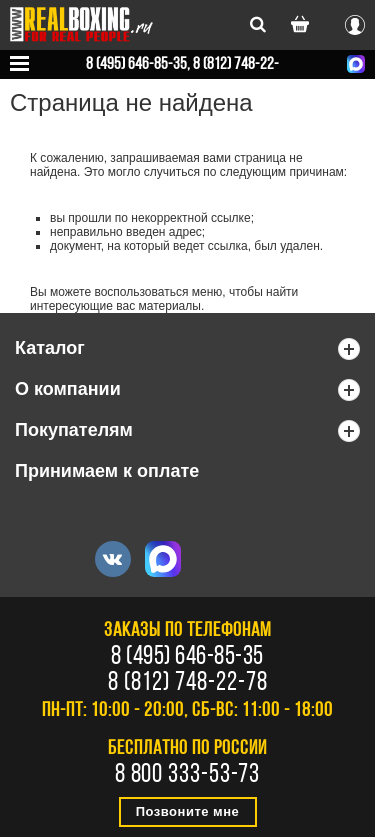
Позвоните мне (188, 811)
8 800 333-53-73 (188, 776)
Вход (355, 22)
